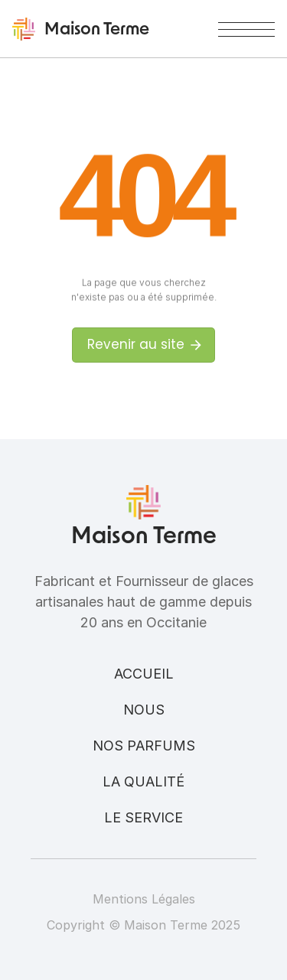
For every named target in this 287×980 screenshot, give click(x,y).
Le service (143, 817)
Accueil (144, 674)
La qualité (143, 781)
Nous (144, 710)
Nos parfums (144, 746)
